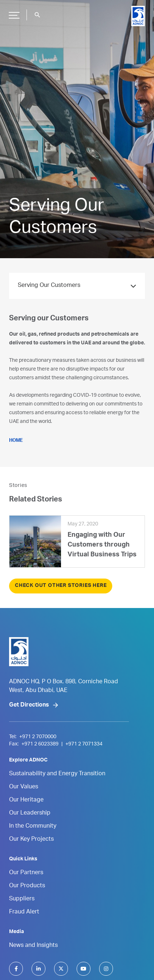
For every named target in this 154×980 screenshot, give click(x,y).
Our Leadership (30, 813)
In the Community (33, 827)
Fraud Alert (24, 912)
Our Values (24, 787)
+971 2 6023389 (40, 744)
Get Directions (29, 705)
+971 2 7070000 (38, 737)
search (37, 15)
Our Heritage (26, 800)
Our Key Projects (31, 840)
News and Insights (33, 946)
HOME (16, 441)
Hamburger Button (13, 12)
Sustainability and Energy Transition (57, 774)
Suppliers (22, 899)
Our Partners (26, 873)
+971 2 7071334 (84, 744)
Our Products (27, 886)
